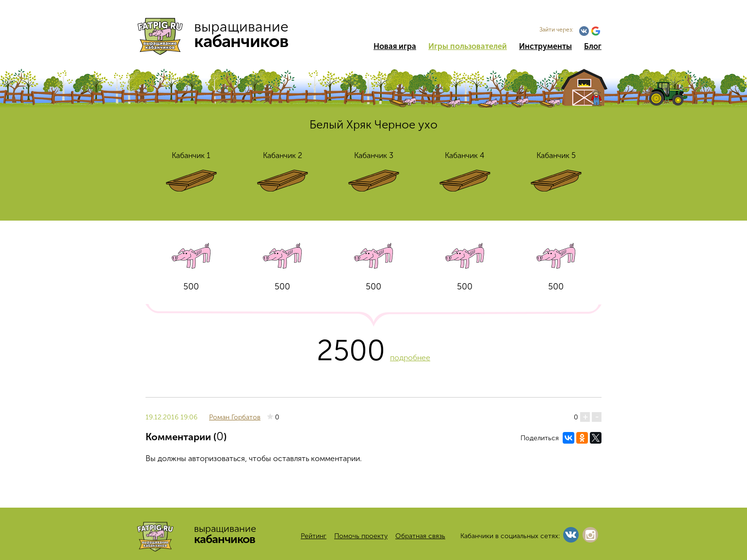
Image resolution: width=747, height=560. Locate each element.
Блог (593, 46)
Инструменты (545, 46)
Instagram (590, 535)
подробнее (410, 358)
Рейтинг (314, 536)
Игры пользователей (468, 46)
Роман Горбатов (235, 417)
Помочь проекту (361, 536)
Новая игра (395, 46)
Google (596, 31)
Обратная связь (420, 536)
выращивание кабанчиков (217, 34)
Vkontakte (584, 31)
